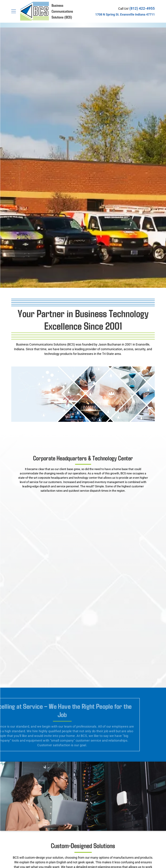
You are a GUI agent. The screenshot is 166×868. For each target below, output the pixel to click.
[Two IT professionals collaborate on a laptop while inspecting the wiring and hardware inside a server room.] (83, 584)
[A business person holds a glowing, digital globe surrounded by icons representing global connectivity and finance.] (83, 641)
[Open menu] (14, 11)
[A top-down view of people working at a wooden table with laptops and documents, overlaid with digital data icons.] (83, 526)
